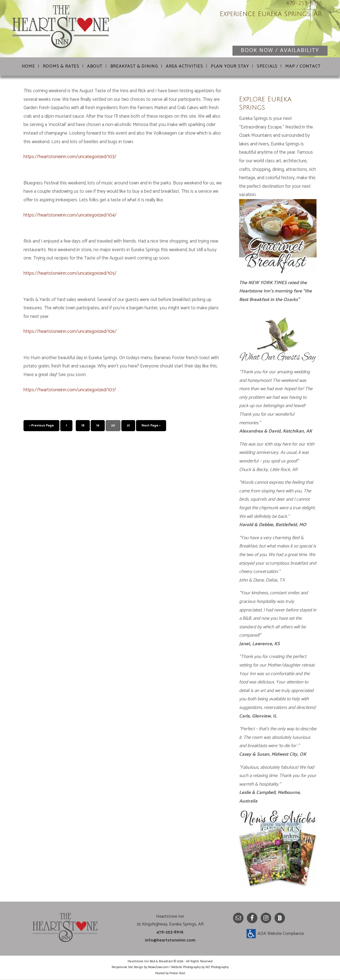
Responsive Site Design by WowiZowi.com (140, 968)
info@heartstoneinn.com (170, 941)
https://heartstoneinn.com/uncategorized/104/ (70, 216)
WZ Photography (217, 968)
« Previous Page (41, 426)
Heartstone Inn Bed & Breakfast (79, 30)
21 (128, 426)
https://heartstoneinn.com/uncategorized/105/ (70, 274)
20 (113, 426)
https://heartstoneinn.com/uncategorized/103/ (70, 158)
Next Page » (151, 426)
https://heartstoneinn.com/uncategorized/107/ (70, 391)
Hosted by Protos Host (170, 974)
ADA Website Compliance (281, 934)
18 (83, 426)
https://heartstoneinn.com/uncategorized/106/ (70, 332)
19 (98, 426)
